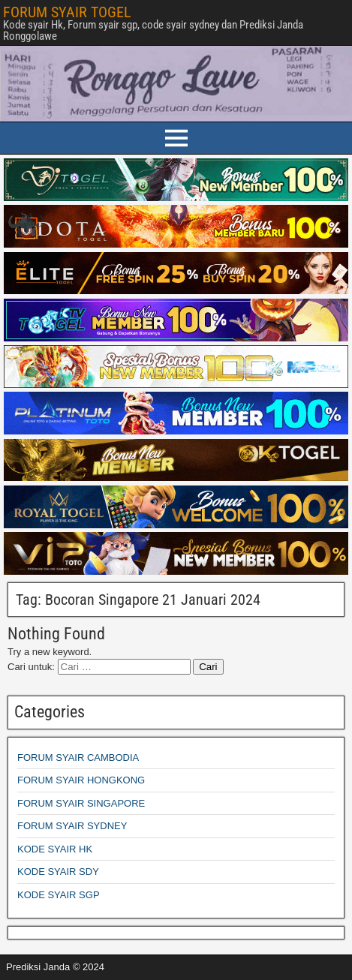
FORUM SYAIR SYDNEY (72, 826)
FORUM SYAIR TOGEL (67, 12)
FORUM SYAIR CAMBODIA (78, 758)
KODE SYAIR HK (55, 849)
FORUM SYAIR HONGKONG (81, 780)
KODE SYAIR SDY (58, 872)
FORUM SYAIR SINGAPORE (81, 803)
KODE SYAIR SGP (59, 895)
